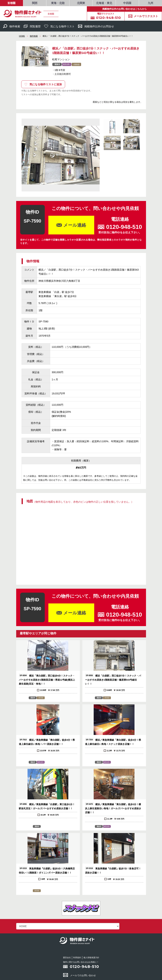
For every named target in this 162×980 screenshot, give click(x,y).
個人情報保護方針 (91, 958)
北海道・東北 (104, 3)
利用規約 (77, 958)
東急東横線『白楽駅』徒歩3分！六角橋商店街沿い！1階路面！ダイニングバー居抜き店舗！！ (47, 870)
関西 (35, 3)
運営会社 (67, 958)
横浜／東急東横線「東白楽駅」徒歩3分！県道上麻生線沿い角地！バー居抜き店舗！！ (47, 742)
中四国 (127, 3)
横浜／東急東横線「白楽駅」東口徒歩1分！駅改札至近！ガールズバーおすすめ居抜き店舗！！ (47, 806)
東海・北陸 (58, 3)
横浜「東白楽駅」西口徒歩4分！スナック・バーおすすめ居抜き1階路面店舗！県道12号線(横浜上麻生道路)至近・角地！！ (47, 679)
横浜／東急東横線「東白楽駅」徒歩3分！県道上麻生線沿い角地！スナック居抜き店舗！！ (113, 742)
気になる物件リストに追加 (43, 84)
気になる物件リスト (59, 26)
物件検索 (12, 26)
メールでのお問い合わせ (79, 975)
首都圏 (11, 3)
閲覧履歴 (32, 26)
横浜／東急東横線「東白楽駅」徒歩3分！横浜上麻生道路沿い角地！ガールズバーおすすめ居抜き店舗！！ (113, 808)
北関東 (81, 3)
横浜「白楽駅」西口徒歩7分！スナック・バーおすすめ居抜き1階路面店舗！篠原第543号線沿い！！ (113, 679)
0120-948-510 (84, 967)
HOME (22, 36)
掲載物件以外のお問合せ (96, 26)
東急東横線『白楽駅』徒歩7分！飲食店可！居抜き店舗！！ (113, 870)
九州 (150, 3)
